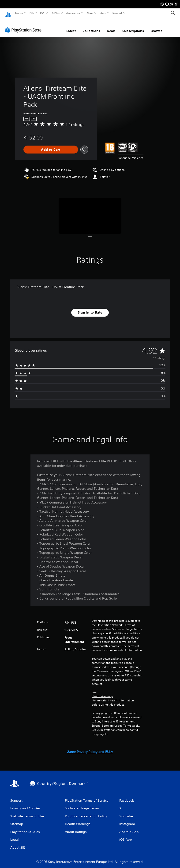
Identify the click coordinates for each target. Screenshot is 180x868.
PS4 (42, 13)
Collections (91, 26)
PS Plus (55, 13)
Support (117, 13)
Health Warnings (102, 692)
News (90, 13)
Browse (157, 26)
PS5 (32, 13)
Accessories (73, 13)
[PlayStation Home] (8, 13)
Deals (111, 26)
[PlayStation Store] (24, 25)
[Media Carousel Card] (90, 211)
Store (103, 13)
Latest (71, 26)
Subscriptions (133, 26)
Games (19, 13)
